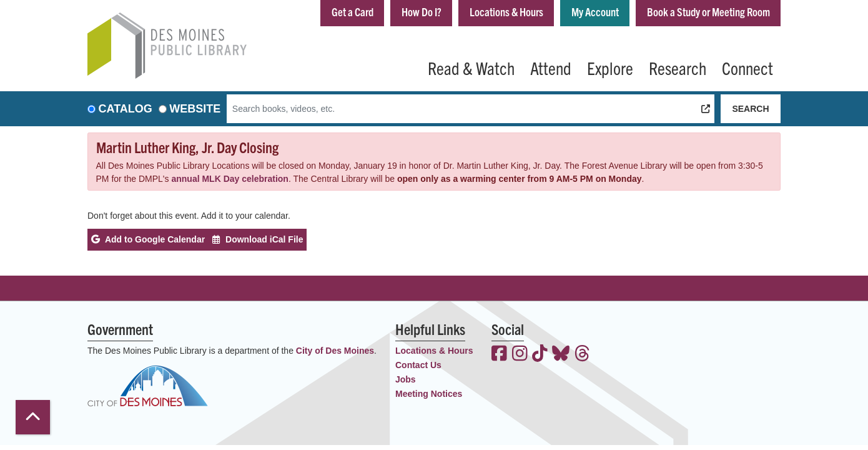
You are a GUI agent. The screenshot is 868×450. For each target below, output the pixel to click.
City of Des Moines (335, 351)
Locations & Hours (506, 12)
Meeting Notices (429, 394)
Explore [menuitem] (610, 67)
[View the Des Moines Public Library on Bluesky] (561, 355)
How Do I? (422, 12)
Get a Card (353, 12)
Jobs (406, 379)
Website (195, 109)
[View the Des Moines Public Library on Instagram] (520, 355)
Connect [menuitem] (747, 67)
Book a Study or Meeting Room (708, 12)
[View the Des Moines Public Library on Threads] (582, 355)
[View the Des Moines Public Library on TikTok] (540, 355)
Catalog (126, 109)
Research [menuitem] (678, 67)
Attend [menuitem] (551, 67)
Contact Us (418, 365)
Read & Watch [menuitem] (471, 67)
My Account (595, 12)
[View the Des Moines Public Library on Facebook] (499, 355)
